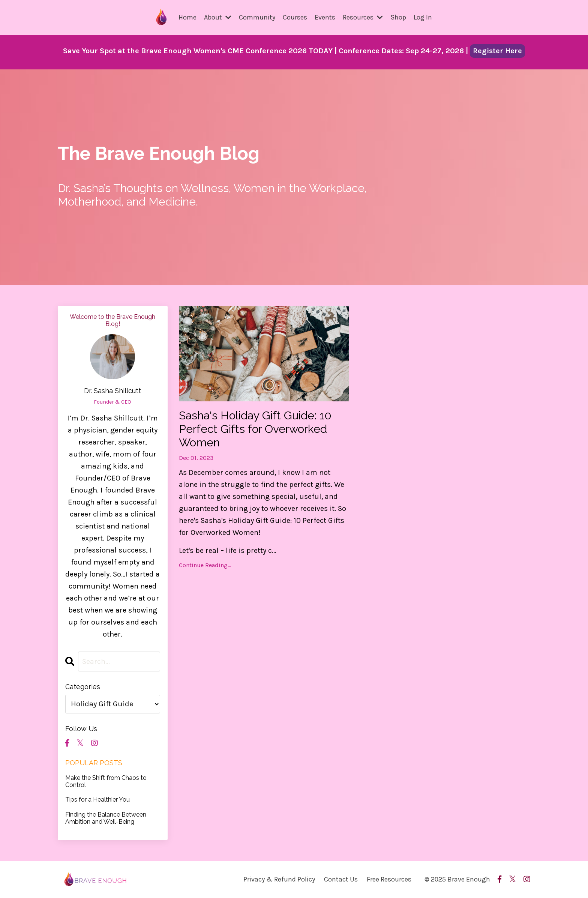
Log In (423, 17)
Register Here (497, 51)
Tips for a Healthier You (97, 800)
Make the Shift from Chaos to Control (106, 781)
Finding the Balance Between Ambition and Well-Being (106, 818)
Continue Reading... (205, 565)
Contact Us (341, 879)
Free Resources (389, 879)
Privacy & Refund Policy (279, 879)
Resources (363, 17)
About (218, 17)
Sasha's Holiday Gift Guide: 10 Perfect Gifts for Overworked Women (255, 429)
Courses (295, 17)
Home (187, 17)
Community (257, 17)
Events (325, 17)
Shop (398, 17)
